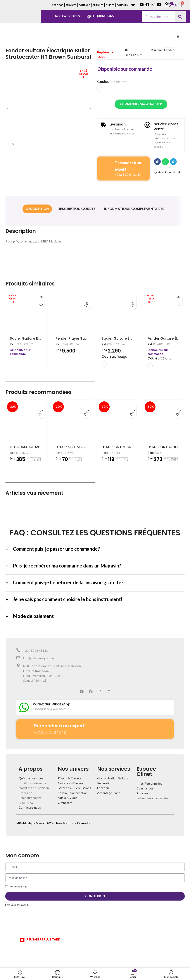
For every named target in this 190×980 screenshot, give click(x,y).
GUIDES (110, 5)
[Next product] (182, 37)
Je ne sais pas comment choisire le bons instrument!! (68, 599)
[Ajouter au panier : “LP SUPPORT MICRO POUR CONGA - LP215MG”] (86, 406)
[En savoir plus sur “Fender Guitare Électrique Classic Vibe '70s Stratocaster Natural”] (179, 297)
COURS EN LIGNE (126, 5)
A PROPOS (57, 5)
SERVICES (71, 5)
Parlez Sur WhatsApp (52, 704)
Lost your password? (17, 905)
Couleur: (112, 82)
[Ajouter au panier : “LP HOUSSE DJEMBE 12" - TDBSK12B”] (40, 406)
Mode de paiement (33, 616)
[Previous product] (174, 37)
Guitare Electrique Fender (31, 36)
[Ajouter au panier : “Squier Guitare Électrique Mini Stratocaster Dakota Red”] (132, 298)
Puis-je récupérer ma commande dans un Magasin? (67, 566)
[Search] (180, 17)
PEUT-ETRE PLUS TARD (44, 939)
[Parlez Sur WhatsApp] (24, 707)
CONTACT (84, 5)
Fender (169, 50)
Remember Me (16, 886)
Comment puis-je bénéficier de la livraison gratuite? (68, 582)
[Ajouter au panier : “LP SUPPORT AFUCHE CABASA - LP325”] (178, 406)
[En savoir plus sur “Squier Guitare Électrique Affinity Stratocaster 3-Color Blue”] (41, 297)
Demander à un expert (59, 726)
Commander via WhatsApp (141, 104)
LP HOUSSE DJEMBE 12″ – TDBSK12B (39, 447)
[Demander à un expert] (25, 727)
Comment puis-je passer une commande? (56, 549)
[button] (157, 162)
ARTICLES (98, 5)
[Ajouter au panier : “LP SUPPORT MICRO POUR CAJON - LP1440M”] (132, 406)
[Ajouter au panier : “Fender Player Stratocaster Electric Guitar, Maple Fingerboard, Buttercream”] (86, 298)
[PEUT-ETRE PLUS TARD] (22, 940)
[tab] (37, 209)
